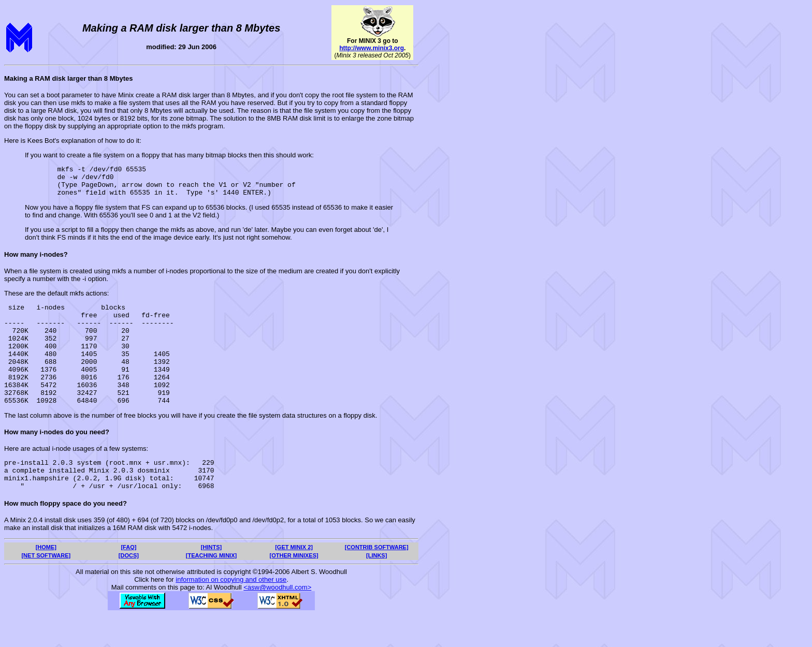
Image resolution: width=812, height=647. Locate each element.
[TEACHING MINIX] (211, 588)
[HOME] (46, 580)
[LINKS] (376, 588)
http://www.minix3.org (372, 48)
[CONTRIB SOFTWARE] (377, 580)
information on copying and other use (231, 612)
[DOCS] (129, 588)
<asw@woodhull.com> (277, 620)
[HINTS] (211, 580)
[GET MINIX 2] (294, 580)
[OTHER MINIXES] (294, 588)
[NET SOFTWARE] (46, 588)
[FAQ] (128, 580)
